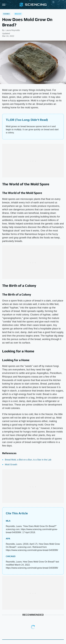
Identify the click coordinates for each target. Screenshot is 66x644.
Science (6, 14)
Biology (18, 14)
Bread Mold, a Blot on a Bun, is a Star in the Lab (28, 460)
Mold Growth (11, 465)
